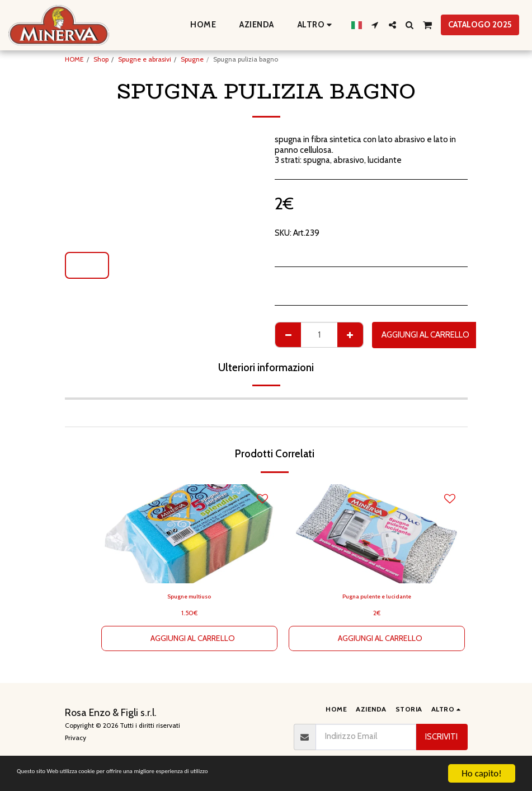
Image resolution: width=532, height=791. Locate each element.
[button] (375, 25)
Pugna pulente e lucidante (377, 597)
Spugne (192, 59)
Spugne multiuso (189, 597)
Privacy (76, 738)
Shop (101, 59)
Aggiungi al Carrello (425, 335)
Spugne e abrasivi (145, 59)
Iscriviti (441, 737)
